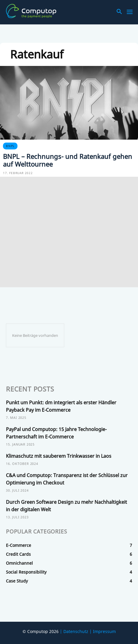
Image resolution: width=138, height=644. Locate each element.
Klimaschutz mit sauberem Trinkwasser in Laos (59, 456)
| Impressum (103, 631)
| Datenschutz (74, 631)
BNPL (10, 146)
